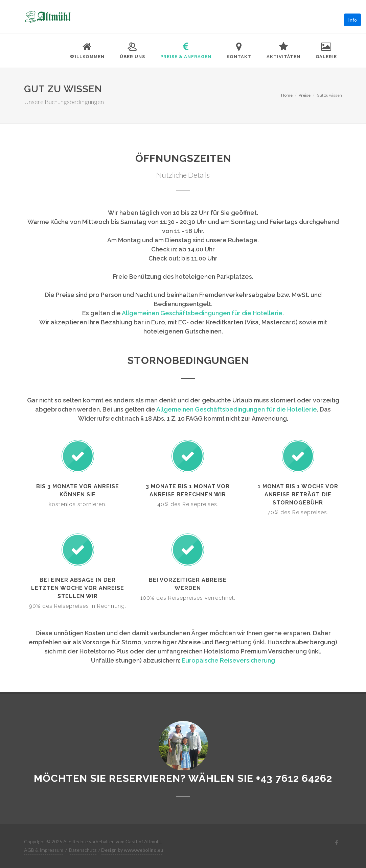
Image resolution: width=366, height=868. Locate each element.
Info (352, 20)
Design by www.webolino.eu (132, 850)
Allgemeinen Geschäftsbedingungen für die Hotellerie (202, 313)
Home (287, 95)
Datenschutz (83, 850)
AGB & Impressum (44, 850)
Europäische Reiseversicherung (228, 660)
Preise (305, 95)
